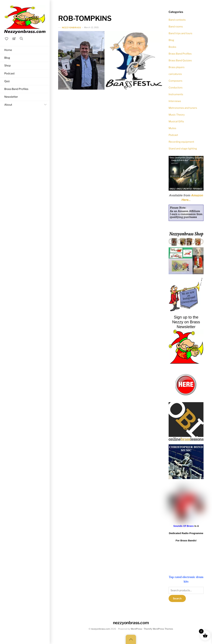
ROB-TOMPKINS (85, 18)
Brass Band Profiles (16, 89)
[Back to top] (131, 639)
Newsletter (11, 97)
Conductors (176, 88)
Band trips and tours (180, 33)
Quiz (7, 81)
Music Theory (177, 115)
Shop (8, 66)
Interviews (175, 101)
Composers (175, 81)
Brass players (177, 67)
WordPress (136, 629)
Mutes (172, 128)
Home (8, 50)
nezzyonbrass (71, 28)
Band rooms (176, 27)
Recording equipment (181, 142)
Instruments (176, 94)
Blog (7, 58)
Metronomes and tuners (183, 108)
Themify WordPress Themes (158, 629)
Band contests (177, 20)
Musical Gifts (176, 121)
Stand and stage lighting (183, 149)
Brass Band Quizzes (180, 60)
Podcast (9, 73)
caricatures (175, 74)
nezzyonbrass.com (100, 629)
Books (172, 47)
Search (177, 598)
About (26, 105)
